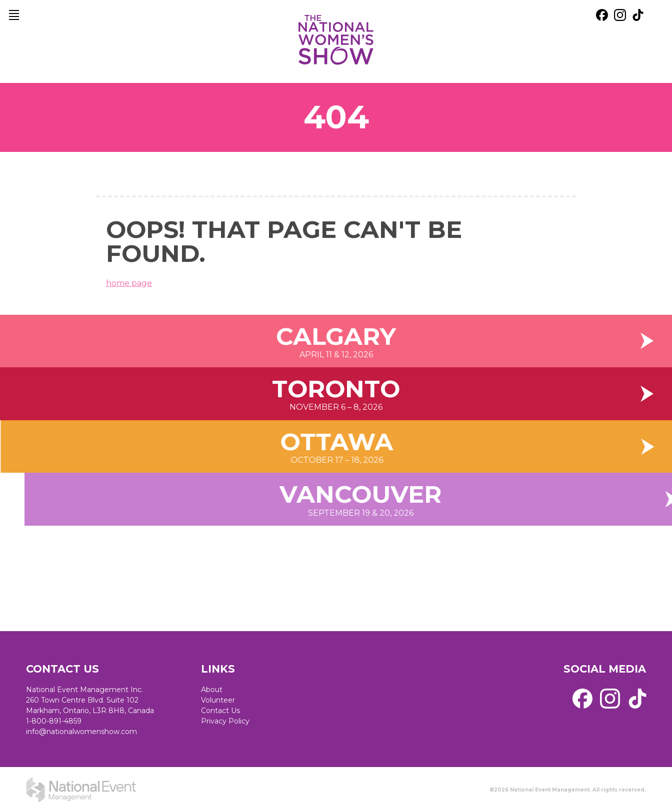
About (212, 690)
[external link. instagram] (620, 15)
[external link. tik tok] (638, 15)
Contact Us (220, 711)
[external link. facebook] (602, 15)
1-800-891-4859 (54, 721)
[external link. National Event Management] (81, 790)
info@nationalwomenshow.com (81, 732)
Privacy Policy (225, 721)
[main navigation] (14, 15)
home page (129, 290)
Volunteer (218, 700)
